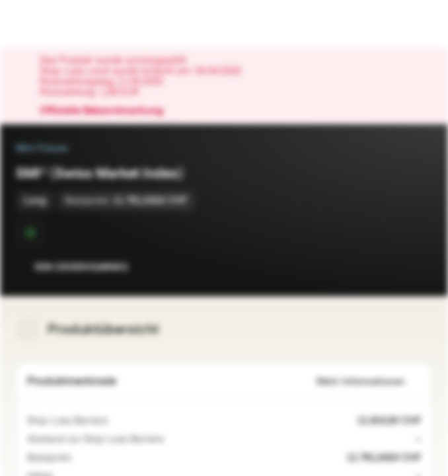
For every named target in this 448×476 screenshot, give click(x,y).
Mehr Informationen (369, 382)
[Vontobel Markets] (52, 24)
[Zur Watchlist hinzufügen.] (392, 267)
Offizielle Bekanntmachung (108, 111)
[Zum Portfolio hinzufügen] (419, 267)
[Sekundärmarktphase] (30, 233)
